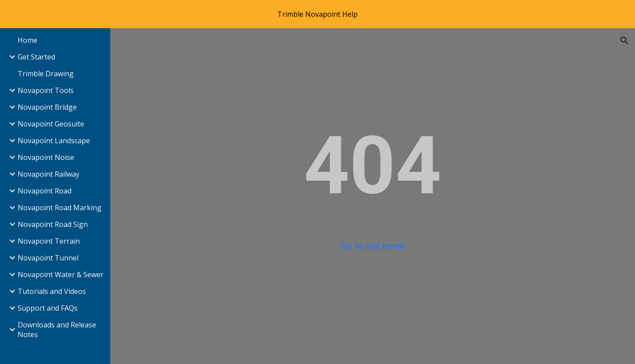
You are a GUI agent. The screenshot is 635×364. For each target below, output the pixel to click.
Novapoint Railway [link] (49, 174)
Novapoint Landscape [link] (54, 141)
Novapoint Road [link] (45, 191)
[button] (624, 41)
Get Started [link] (36, 57)
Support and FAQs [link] (48, 308)
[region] (317, 14)
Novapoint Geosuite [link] (51, 124)
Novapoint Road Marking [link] (60, 208)
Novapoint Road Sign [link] (53, 224)
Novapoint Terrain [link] (49, 241)
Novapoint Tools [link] (46, 90)
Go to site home (373, 246)
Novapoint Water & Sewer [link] (61, 275)
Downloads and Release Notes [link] (57, 330)
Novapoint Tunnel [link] (48, 258)
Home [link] (28, 40)
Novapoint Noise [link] (46, 157)
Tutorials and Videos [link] (52, 291)
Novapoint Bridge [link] (47, 107)
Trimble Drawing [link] (46, 74)
